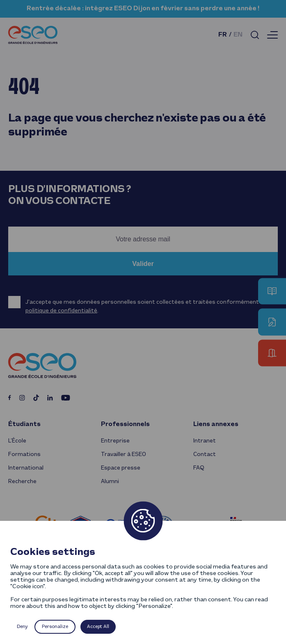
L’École (17, 441)
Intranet (205, 441)
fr (223, 35)
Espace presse (121, 468)
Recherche (22, 482)
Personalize (55, 627)
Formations (24, 455)
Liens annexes (216, 424)
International (26, 468)
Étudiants (24, 424)
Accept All (98, 627)
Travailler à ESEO (124, 455)
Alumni (110, 482)
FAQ (199, 468)
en (238, 35)
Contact (205, 455)
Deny (22, 627)
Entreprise (115, 441)
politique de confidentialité (61, 311)
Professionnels (125, 424)
